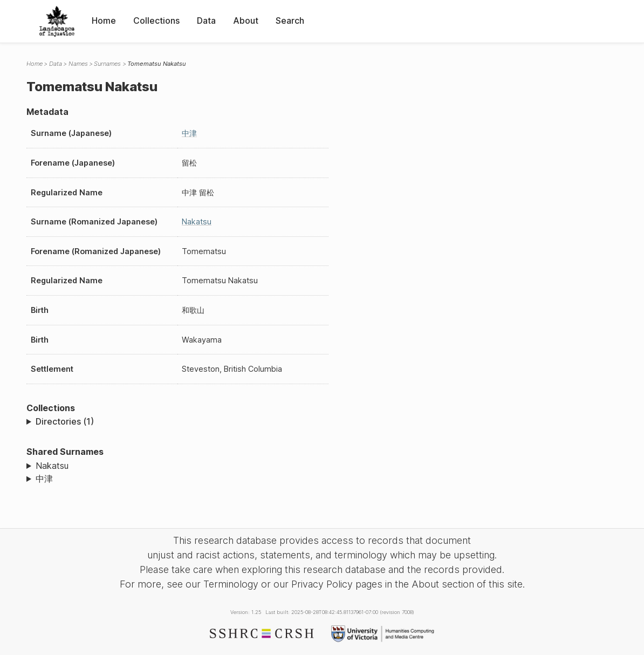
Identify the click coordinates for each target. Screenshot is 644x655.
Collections (156, 21)
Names (78, 64)
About (246, 21)
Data (206, 21)
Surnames (107, 64)
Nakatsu (197, 221)
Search (290, 21)
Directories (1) (65, 421)
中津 (189, 133)
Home (104, 21)
